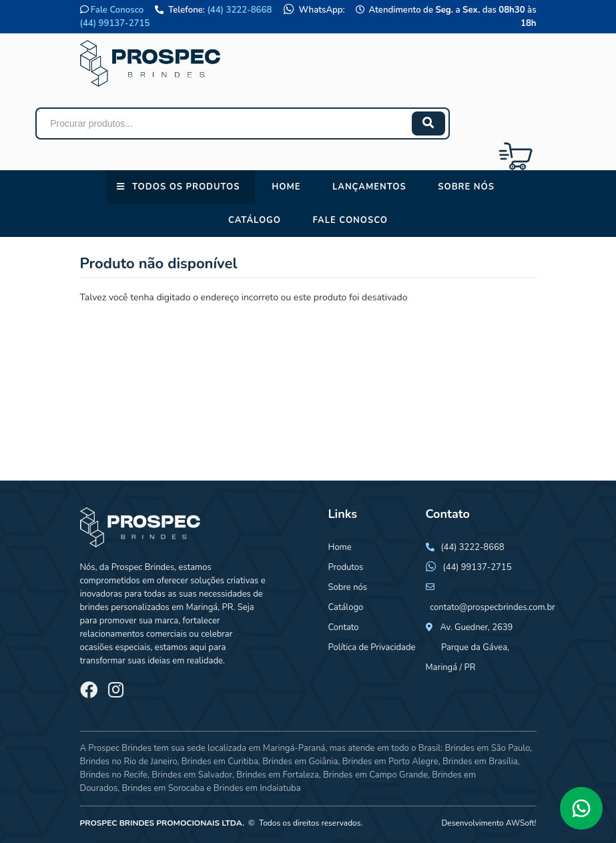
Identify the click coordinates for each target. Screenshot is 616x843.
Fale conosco (350, 220)
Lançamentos (369, 187)
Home (286, 187)
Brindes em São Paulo (487, 748)
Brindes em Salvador (192, 775)
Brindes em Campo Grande (375, 775)
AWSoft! (521, 823)
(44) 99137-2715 (115, 23)
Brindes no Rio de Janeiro (129, 762)
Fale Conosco (117, 10)
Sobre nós (466, 187)
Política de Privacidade (372, 647)
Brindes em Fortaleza (277, 775)
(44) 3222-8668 (239, 10)
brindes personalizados (125, 607)
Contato (344, 627)
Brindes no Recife (114, 775)
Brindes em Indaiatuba (257, 788)
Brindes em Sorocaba (163, 788)
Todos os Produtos (186, 187)
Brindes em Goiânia (300, 762)
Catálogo (255, 220)
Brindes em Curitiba (220, 762)
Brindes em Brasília (480, 762)
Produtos (346, 567)
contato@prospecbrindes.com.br (493, 607)
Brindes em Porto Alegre (390, 762)
